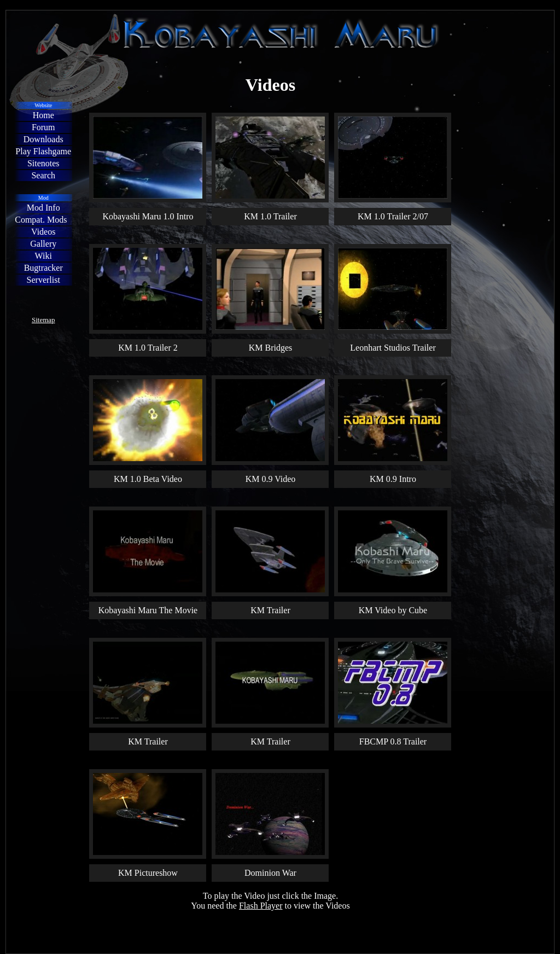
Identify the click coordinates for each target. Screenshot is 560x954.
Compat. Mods (41, 220)
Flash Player (261, 906)
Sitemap (43, 320)
